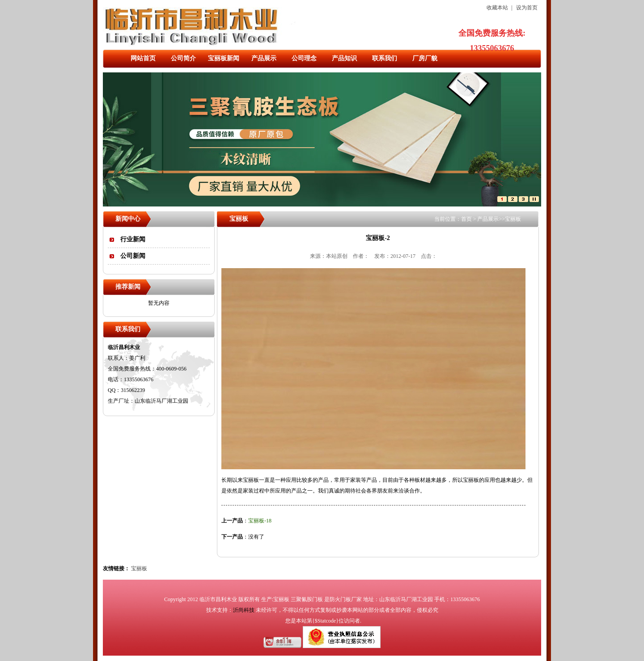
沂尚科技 (244, 610)
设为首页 (527, 8)
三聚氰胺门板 (307, 599)
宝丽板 (513, 219)
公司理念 (304, 58)
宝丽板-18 (260, 521)
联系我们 (385, 58)
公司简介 (183, 58)
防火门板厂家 (346, 599)
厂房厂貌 (425, 58)
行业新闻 (133, 239)
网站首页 (143, 58)
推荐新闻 (128, 287)
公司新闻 (133, 256)
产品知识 (344, 58)
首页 (466, 219)
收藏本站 (497, 8)
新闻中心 (128, 219)
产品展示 (264, 58)
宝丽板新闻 (224, 58)
